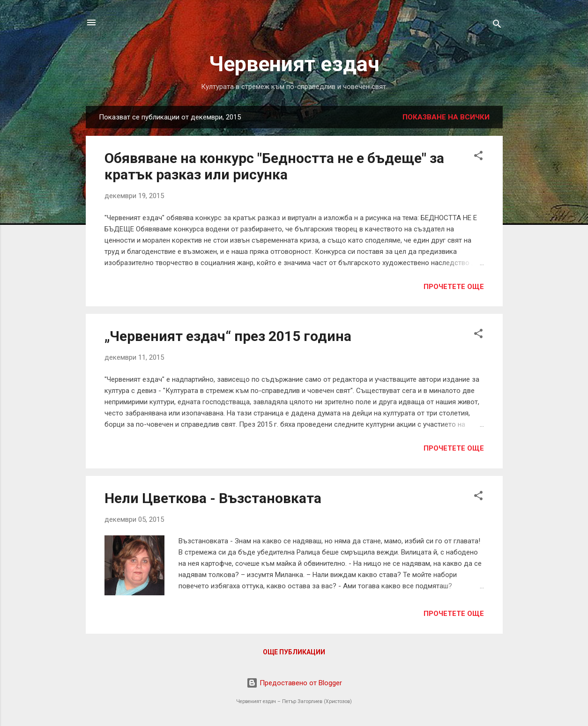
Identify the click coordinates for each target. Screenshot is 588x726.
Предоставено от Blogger (294, 683)
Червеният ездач (294, 64)
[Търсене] (497, 26)
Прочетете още (454, 287)
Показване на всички (446, 117)
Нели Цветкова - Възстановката (213, 498)
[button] (478, 157)
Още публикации (294, 652)
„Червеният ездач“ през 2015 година (228, 336)
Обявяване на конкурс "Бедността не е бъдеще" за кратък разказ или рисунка (274, 166)
